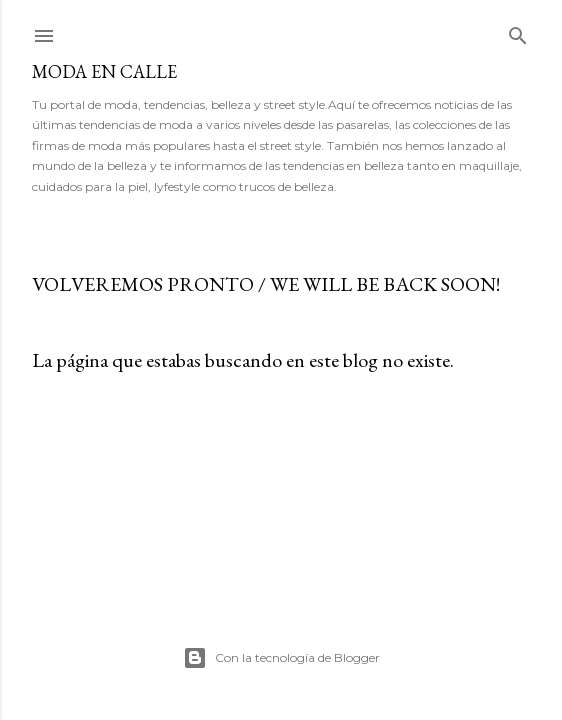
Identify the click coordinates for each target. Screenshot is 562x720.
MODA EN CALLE (104, 71)
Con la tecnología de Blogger (281, 658)
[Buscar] (518, 31)
